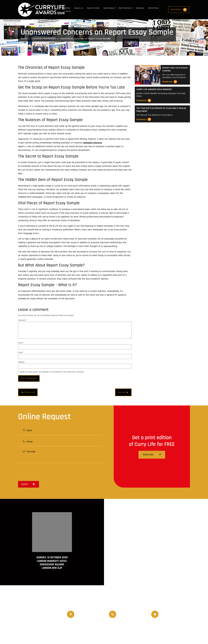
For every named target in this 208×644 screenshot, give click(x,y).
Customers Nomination (44, 39)
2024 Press (154, 8)
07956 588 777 (125, 612)
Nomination (109, 8)
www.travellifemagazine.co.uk (36, 633)
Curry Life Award (88, 634)
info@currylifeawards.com (173, 616)
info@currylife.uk (169, 612)
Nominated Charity (176, 627)
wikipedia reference (93, 143)
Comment (23, 320)
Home (68, 8)
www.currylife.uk (30, 625)
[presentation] (38, 471)
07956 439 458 (125, 616)
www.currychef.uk (31, 629)
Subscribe (152, 455)
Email (21, 352)
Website (21, 362)
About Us (79, 8)
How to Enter (93, 8)
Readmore (170, 82)
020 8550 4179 (83, 614)
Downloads (179, 10)
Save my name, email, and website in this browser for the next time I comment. (52, 372)
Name (21, 343)
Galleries (140, 8)
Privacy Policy (179, 634)
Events (68, 11)
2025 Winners (125, 8)
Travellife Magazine (98, 627)
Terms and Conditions (144, 634)
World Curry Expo (119, 627)
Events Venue (157, 627)
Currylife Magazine (76, 627)
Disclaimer (163, 634)
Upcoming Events (139, 627)
